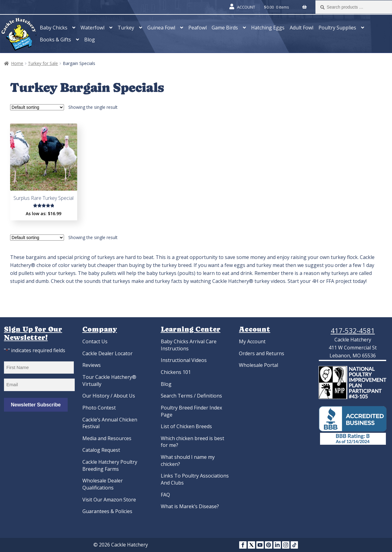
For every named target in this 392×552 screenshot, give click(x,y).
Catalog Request (101, 450)
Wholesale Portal (258, 365)
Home (17, 63)
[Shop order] (37, 107)
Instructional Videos (184, 360)
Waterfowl (92, 28)
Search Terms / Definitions (191, 396)
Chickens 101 (176, 372)
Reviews (92, 365)
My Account (252, 341)
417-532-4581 (353, 330)
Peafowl (198, 28)
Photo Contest (99, 408)
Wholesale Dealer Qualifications (103, 484)
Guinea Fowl (161, 28)
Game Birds (225, 28)
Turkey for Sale (43, 63)
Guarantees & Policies (107, 511)
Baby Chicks (54, 28)
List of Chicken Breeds (186, 426)
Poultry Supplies (337, 28)
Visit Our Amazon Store (109, 500)
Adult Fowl (302, 28)
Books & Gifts (55, 40)
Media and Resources (107, 438)
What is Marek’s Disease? (190, 506)
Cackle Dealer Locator (107, 353)
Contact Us (95, 341)
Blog (90, 40)
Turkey (126, 28)
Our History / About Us (109, 396)
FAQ (165, 495)
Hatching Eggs (268, 28)
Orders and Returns (262, 353)
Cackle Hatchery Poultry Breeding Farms (110, 465)
